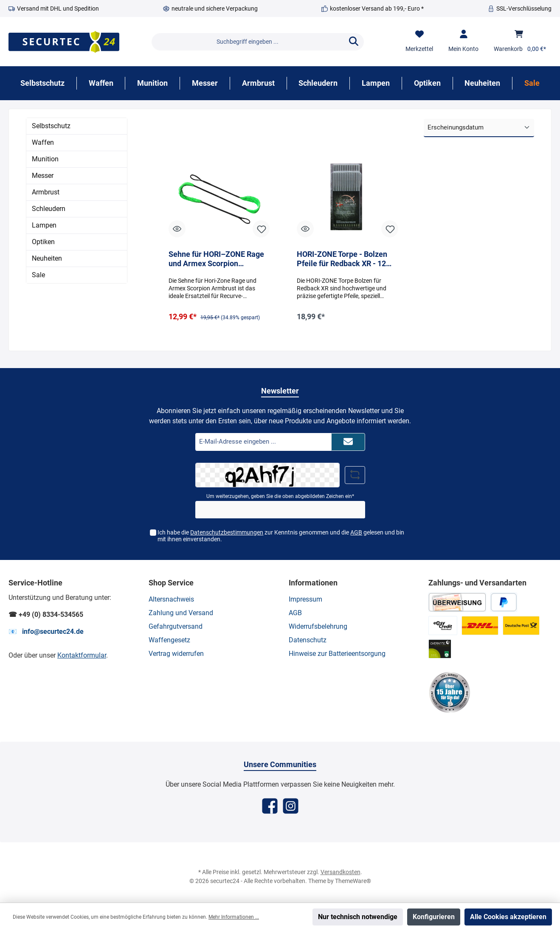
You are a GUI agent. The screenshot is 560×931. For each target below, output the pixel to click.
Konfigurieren (434, 917)
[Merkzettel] (419, 42)
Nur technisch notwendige (358, 917)
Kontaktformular (82, 655)
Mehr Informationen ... (234, 917)
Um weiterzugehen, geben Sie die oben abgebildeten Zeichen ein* (280, 496)
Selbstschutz (51, 126)
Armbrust (46, 192)
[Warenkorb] (520, 42)
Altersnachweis (171, 599)
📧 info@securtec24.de (46, 631)
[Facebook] (270, 806)
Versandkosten (341, 872)
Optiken (43, 242)
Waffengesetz (169, 640)
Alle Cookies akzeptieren (508, 917)
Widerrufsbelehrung (318, 626)
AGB (356, 532)
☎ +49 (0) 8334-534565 (46, 615)
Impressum (305, 599)
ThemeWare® (353, 881)
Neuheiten (47, 258)
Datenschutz (308, 640)
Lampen (44, 225)
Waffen (43, 142)
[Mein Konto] (463, 42)
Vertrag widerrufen (176, 654)
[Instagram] (291, 806)
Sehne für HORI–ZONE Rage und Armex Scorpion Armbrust (216, 259)
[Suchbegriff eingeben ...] (248, 42)
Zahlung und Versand (181, 613)
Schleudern (49, 209)
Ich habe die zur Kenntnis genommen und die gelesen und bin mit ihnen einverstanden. (281, 536)
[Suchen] (354, 42)
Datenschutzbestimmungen (227, 532)
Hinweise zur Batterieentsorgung (337, 654)
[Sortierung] (479, 128)
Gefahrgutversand (176, 626)
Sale (38, 275)
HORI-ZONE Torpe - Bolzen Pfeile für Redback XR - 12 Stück (342, 259)
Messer (43, 176)
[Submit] (348, 442)
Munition (45, 159)
